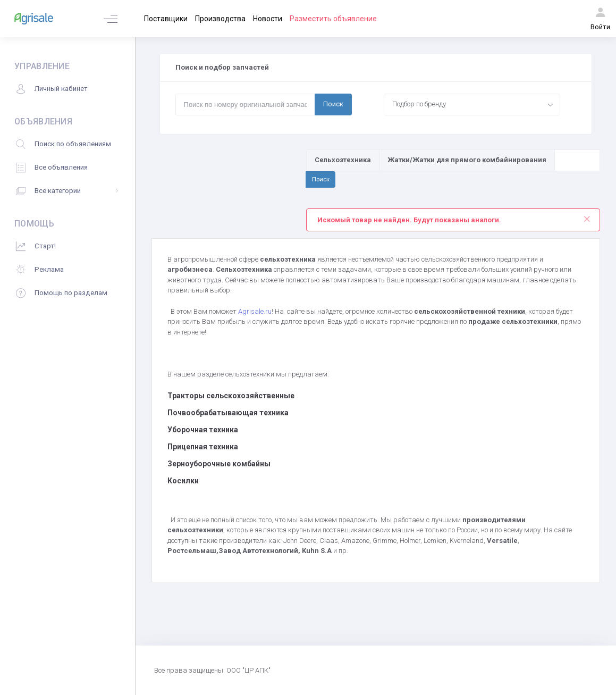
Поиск (333, 104)
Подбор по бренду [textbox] (419, 104)
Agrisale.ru (255, 311)
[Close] (587, 216)
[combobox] (472, 104)
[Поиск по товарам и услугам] (577, 160)
